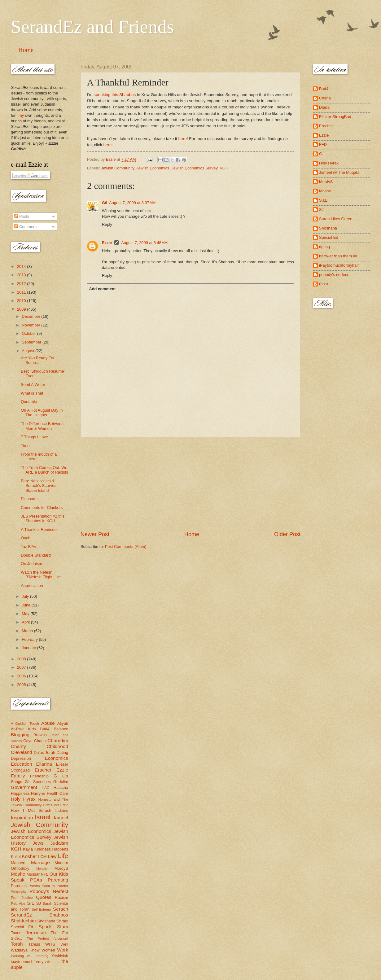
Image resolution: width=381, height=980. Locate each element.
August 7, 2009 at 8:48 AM (144, 243)
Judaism (59, 843)
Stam (63, 927)
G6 (105, 203)
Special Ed (329, 237)
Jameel (60, 818)
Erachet (43, 770)
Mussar (33, 874)
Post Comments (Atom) (126, 547)
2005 (22, 685)
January (29, 648)
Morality (42, 869)
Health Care (57, 793)
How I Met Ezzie (56, 805)
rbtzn (324, 284)
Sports (46, 927)
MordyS (61, 868)
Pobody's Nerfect (49, 891)
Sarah (48, 903)
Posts (22, 216)
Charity (18, 746)
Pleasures (30, 499)
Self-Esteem (41, 909)
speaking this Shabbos (115, 95)
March (28, 631)
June (27, 605)
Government (24, 787)
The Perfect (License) (48, 938)
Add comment (102, 289)
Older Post (287, 534)
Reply (107, 224)
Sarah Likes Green (336, 219)
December (31, 316)
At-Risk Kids (23, 729)
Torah (17, 944)
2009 (22, 309)
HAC (46, 788)
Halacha (61, 787)
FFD (323, 144)
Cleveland (22, 752)
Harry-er (38, 793)
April (26, 622)
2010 (22, 301)
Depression (21, 758)
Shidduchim (23, 921)
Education (22, 764)
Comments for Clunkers (42, 507)
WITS (50, 944)
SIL (31, 903)
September (32, 342)
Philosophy (19, 892)
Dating (62, 752)
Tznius (34, 944)
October (29, 333)
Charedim (58, 740)
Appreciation (32, 586)
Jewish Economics (153, 168)
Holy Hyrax (23, 799)
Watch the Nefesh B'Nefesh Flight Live (41, 575)
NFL (45, 874)
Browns (40, 735)
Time (25, 446)
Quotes (44, 897)
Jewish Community (118, 168)
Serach (61, 909)
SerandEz (21, 915)
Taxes (16, 933)
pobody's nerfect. (334, 275)
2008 (22, 659)
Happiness (20, 793)
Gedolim (61, 782)
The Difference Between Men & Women (42, 426)
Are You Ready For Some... (38, 360)
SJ (39, 903)
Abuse (48, 723)
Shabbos (59, 915)
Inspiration (22, 818)
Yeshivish (60, 956)
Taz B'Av (28, 547)
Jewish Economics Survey (194, 168)
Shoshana (46, 921)
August (28, 351)
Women (48, 950)
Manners (19, 863)
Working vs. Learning (30, 956)
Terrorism (36, 932)
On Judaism (31, 564)
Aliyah (63, 723)
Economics (57, 758)
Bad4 (45, 729)
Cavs (28, 741)
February (30, 639)
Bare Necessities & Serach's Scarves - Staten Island (40, 486)
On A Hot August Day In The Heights (42, 413)
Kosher (29, 856)
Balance (61, 729)
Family (18, 776)
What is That (32, 393)
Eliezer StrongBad (335, 117)
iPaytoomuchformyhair (339, 265)
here (183, 139)
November (31, 325)
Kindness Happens (51, 849)
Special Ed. (23, 927)
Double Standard (36, 555)
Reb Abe (18, 903)
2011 (22, 292)
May (26, 614)
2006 (22, 676)
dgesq (324, 247)
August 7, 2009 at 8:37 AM (132, 203)
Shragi (62, 921)
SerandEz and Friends (92, 27)
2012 (22, 284)
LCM (42, 857)
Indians (62, 810)
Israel (42, 817)
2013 (22, 275)
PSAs (36, 880)
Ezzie (107, 243)
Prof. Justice (22, 898)
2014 (22, 267)
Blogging (20, 735)
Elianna (44, 764)
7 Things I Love (34, 437)
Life (63, 856)
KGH (224, 168)
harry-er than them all (338, 256)
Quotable (29, 402)
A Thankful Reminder (39, 529)
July (26, 596)
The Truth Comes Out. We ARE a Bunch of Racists (44, 470)
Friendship (39, 776)
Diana (324, 107)
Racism (61, 897)
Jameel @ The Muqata (339, 172)
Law (52, 856)
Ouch (26, 538)
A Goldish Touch (25, 724)
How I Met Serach (31, 810)
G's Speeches (38, 782)
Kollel (16, 857)
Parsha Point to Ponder (48, 886)
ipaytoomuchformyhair (31, 962)
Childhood (57, 746)
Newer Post (95, 534)
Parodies (19, 886)
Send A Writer (33, 385)
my (21, 115)
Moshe (18, 874)
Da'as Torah (44, 752)
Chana (40, 741)
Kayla (28, 849)
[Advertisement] (190, 484)
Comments (26, 227)
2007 (22, 667)
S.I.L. (324, 200)
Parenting (58, 880)
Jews (38, 843)
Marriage (40, 862)
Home (26, 50)
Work (63, 950)
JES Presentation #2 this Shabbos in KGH (43, 518)
